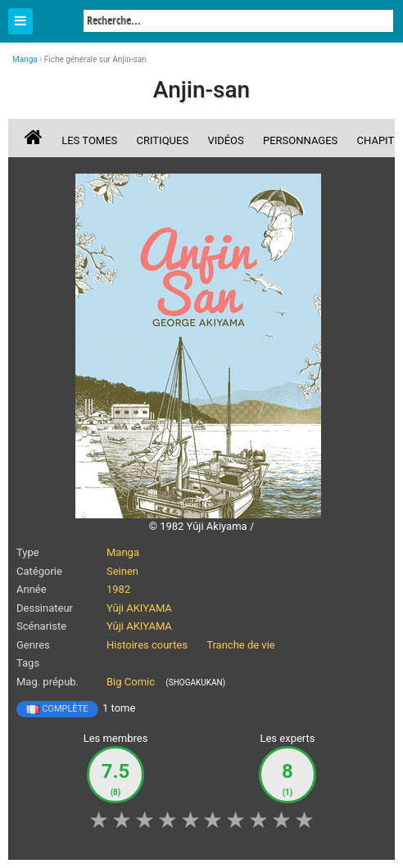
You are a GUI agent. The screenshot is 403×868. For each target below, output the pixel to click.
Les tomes (89, 140)
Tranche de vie (241, 645)
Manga (57, 22)
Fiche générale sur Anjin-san (95, 59)
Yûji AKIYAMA (139, 608)
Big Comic (131, 682)
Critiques (163, 140)
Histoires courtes (147, 645)
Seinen (122, 571)
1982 (118, 589)
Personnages (300, 140)
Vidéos (225, 140)
